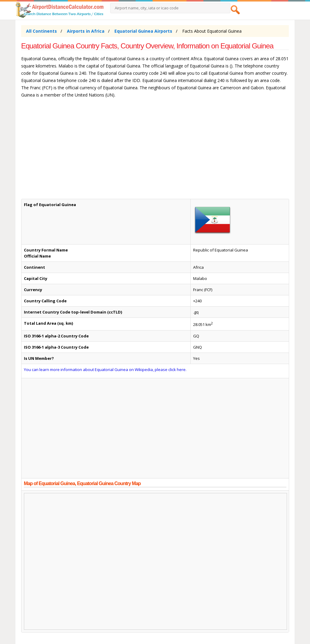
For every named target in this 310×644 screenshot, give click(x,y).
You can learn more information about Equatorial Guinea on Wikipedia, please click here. (105, 370)
